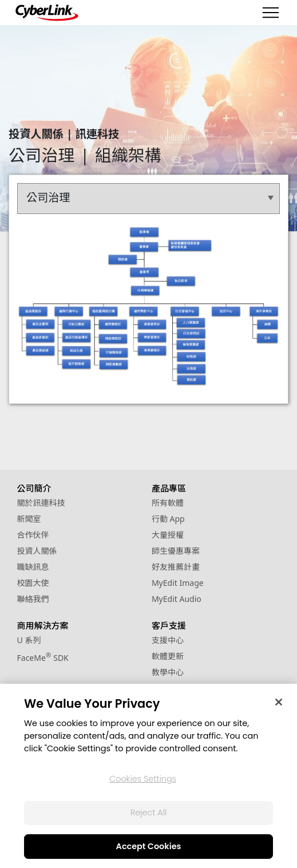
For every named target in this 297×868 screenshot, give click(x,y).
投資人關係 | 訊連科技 (64, 134)
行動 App (168, 519)
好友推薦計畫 (176, 567)
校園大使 (33, 583)
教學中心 (168, 672)
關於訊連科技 (41, 503)
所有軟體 (168, 503)
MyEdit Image (178, 583)
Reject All (149, 812)
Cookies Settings (143, 779)
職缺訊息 (33, 567)
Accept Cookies (149, 846)
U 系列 (29, 640)
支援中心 (168, 640)
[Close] (279, 702)
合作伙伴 (33, 535)
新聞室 (29, 519)
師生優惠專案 (176, 551)
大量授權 (168, 535)
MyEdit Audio (177, 599)
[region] (148, 776)
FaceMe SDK (43, 658)
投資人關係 (37, 551)
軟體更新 (168, 656)
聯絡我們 (33, 599)
